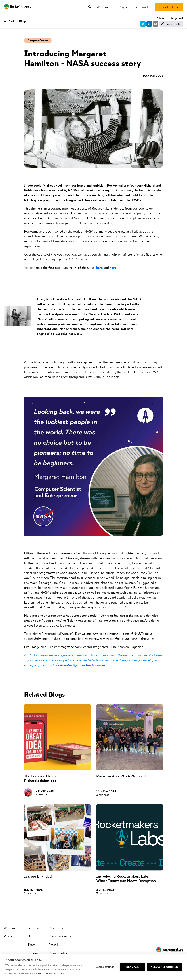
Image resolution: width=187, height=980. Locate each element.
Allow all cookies (164, 967)
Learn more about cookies (50, 973)
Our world (143, 7)
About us (34, 928)
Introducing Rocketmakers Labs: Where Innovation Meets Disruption (126, 879)
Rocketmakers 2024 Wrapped (121, 776)
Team (31, 945)
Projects (125, 7)
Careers (33, 953)
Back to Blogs (15, 21)
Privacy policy (58, 953)
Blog (31, 936)
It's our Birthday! (38, 876)
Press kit (55, 945)
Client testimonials (62, 936)
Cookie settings (105, 967)
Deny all (133, 967)
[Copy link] (171, 24)
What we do (105, 7)
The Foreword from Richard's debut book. (42, 778)
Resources (56, 928)
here (99, 268)
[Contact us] (169, 7)
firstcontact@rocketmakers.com (80, 665)
